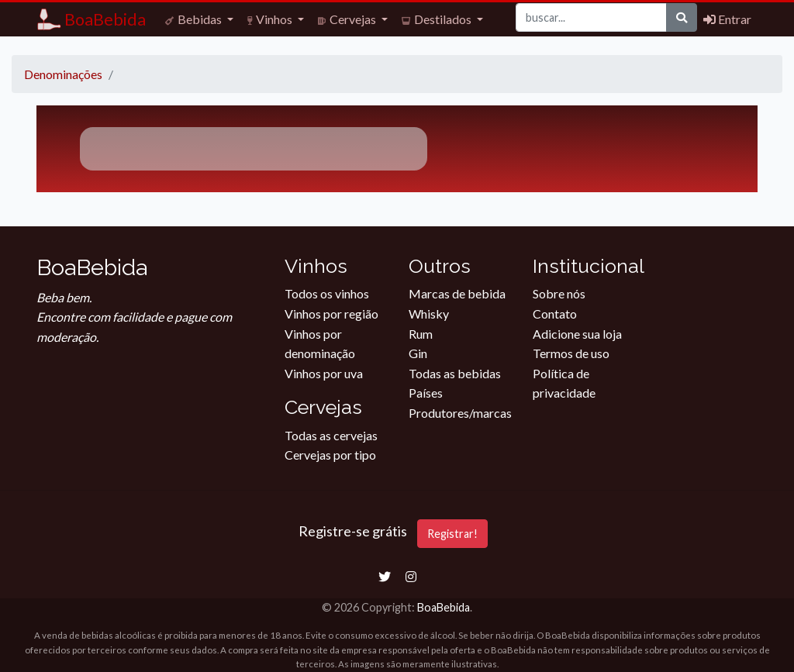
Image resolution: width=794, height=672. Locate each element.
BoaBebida (444, 607)
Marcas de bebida (457, 293)
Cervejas (348, 19)
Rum (421, 334)
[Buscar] (591, 17)
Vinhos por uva (324, 373)
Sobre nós (559, 293)
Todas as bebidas (455, 373)
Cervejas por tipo (330, 455)
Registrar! (452, 534)
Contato (555, 314)
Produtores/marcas (460, 413)
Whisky (429, 314)
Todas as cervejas (331, 435)
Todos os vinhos (327, 293)
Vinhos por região (331, 314)
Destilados (438, 19)
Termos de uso (571, 353)
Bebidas (195, 19)
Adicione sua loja (577, 334)
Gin (418, 353)
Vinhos (271, 19)
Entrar (727, 19)
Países (426, 393)
